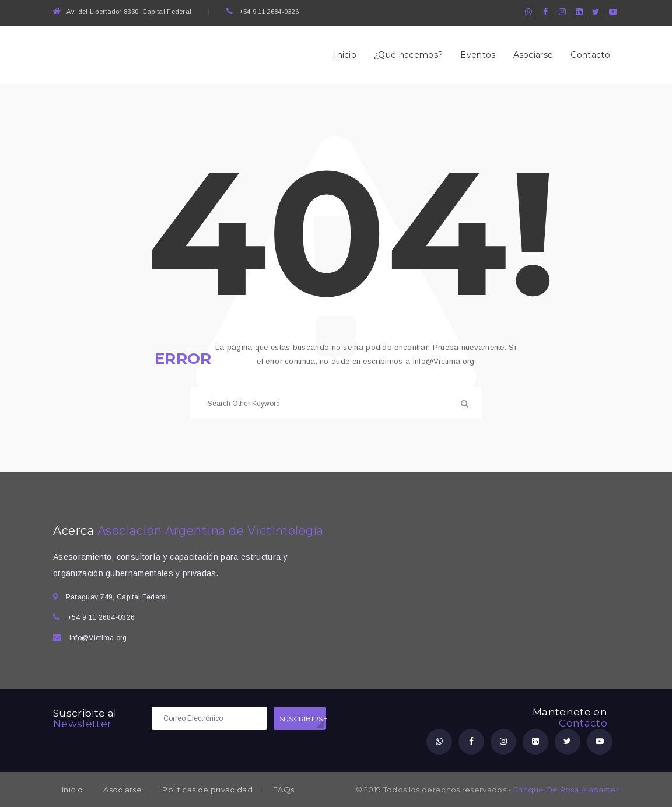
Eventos (478, 55)
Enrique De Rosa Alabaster (566, 790)
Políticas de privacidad (207, 790)
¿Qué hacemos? (408, 55)
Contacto (590, 55)
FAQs (283, 790)
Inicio (345, 55)
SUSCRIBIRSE (303, 719)
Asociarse (533, 55)
